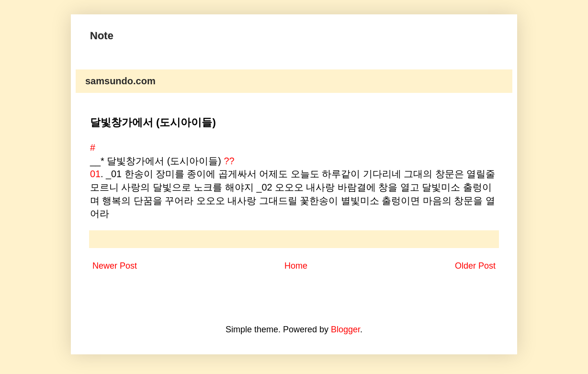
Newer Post (115, 266)
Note (102, 36)
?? (229, 161)
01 (95, 174)
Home (296, 266)
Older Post (475, 266)
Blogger (345, 329)
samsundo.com (120, 81)
